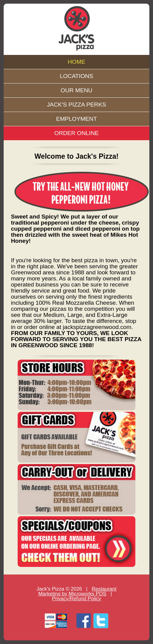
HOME (77, 62)
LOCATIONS (76, 76)
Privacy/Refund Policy (77, 599)
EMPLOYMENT (76, 119)
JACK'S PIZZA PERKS (76, 105)
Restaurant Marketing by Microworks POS (77, 591)
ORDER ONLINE (76, 133)
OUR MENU (76, 90)
